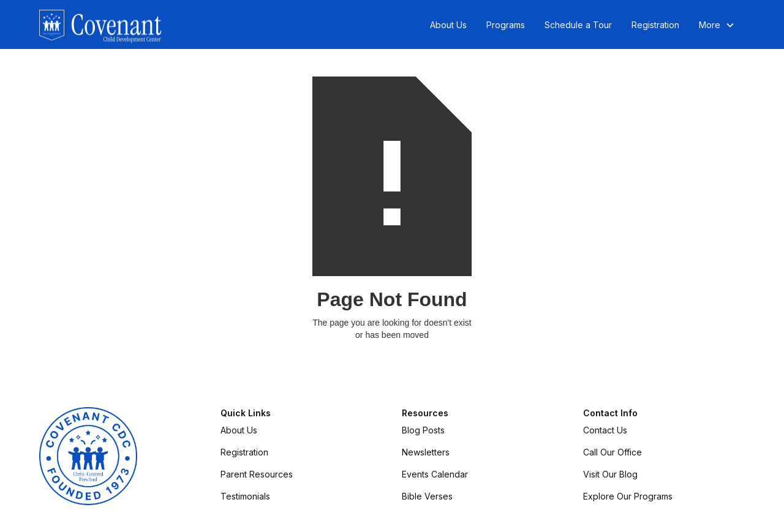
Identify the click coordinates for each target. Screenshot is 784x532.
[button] (717, 25)
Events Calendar (435, 474)
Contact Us (605, 430)
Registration (655, 25)
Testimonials (245, 496)
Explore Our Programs (628, 496)
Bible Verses (427, 496)
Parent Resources (257, 474)
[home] (100, 25)
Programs (506, 25)
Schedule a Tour (578, 25)
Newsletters (426, 452)
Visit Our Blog (610, 474)
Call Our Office (612, 452)
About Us (448, 25)
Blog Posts (423, 430)
